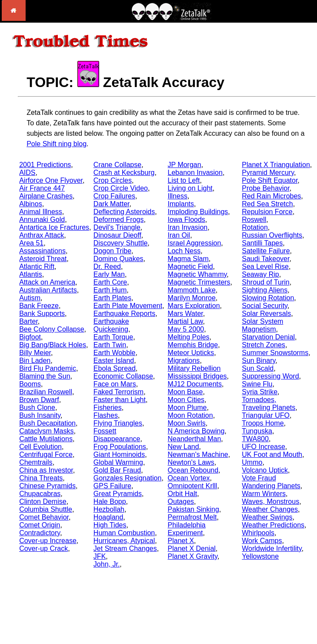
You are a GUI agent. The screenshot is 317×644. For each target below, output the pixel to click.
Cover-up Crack (43, 548)
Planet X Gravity (193, 556)
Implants (181, 204)
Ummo (252, 462)
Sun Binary (259, 361)
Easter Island (114, 361)
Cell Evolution (40, 447)
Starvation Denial (268, 337)
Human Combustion (124, 533)
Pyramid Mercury (268, 173)
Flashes (106, 415)
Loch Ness (184, 251)
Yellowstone (260, 556)
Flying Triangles (118, 423)
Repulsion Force (267, 212)
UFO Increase (264, 447)
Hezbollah (109, 509)
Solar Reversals (266, 314)
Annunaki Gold (42, 220)
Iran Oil (179, 235)
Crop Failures (114, 196)
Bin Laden (35, 361)
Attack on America (47, 282)
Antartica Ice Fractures (54, 227)
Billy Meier (35, 353)
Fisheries (108, 408)
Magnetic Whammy (197, 274)
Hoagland (108, 517)
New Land (184, 447)
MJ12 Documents (195, 384)
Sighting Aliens (265, 290)
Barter (28, 321)
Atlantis (30, 274)
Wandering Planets (271, 486)
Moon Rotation (190, 415)
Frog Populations (120, 447)
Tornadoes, (259, 400)
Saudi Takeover (265, 259)
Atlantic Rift (37, 267)
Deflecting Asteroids (124, 212)
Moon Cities (186, 400)
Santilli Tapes (262, 243)
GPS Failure (112, 486)
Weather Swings (267, 517)
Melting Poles (189, 337)
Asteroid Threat (43, 259)
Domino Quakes (118, 259)
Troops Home (263, 423)
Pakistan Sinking (194, 509)
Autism (30, 298)
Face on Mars (115, 384)
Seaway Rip (260, 274)
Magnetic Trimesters (199, 282)
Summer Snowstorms (275, 353)
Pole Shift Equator (270, 180)
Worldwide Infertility (272, 548)
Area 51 (31, 243)
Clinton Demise (43, 501)
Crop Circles (113, 180)
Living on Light (190, 188)
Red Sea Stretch (267, 204)
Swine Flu (257, 384)
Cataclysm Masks (46, 431)
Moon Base (185, 392)
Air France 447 (42, 188)
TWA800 (255, 439)
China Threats (41, 478)
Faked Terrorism (118, 392)
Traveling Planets (269, 408)
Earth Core (110, 282)
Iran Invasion (188, 227)
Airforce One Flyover (51, 180)
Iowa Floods (187, 220)
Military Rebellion (194, 368)
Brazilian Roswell (46, 392)
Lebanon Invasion (195, 173)
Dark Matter (112, 204)
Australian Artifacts (48, 290)
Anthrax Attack (42, 235)
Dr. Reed (107, 267)
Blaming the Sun (45, 376)
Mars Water (185, 314)
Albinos (30, 204)
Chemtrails (36, 462)
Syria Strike (260, 392)
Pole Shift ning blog (57, 144)
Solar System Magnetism (262, 325)
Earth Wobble (115, 353)
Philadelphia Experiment (187, 529)
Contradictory (40, 533)
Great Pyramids (118, 494)
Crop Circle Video (121, 188)
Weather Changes (270, 509)
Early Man (109, 274)
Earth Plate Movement (128, 306)
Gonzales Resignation (128, 478)
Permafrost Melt (192, 517)
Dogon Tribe (112, 251)
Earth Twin (110, 345)
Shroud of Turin (265, 282)
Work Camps (262, 541)
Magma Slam (188, 259)
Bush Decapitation (47, 423)
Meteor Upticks (191, 353)
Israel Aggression (195, 243)
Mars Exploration (194, 306)
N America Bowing (196, 431)
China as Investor (46, 470)
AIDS (27, 173)
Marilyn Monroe (192, 298)
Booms (30, 384)
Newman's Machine (198, 454)
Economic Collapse (123, 376)
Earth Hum (110, 290)
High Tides (110, 525)
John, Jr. (107, 564)
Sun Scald (258, 368)
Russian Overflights (272, 235)
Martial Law (185, 321)
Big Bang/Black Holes (53, 345)
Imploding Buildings (198, 212)
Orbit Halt (183, 494)
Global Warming (118, 462)
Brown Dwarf (39, 400)
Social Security (265, 306)
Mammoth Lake (192, 290)
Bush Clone (37, 408)
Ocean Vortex (189, 478)
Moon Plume (187, 408)
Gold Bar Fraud (117, 470)
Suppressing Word (270, 376)
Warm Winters (264, 494)
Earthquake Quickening (111, 325)
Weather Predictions (273, 525)
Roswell (254, 220)
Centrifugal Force (46, 454)
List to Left (184, 180)
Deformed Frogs (119, 220)
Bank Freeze (39, 306)
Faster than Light (120, 400)
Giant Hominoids (119, 454)
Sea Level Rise (265, 267)
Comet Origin (40, 525)
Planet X (181, 541)
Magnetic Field (190, 267)
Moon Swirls (187, 423)
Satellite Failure (266, 251)
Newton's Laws (191, 462)
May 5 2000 (186, 329)
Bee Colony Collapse (52, 329)
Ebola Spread (115, 368)
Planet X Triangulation (276, 165)
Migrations (184, 361)
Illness (178, 196)
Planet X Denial (192, 548)
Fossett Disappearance (117, 435)
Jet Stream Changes (125, 548)
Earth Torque (113, 337)
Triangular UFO (266, 415)
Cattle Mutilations (46, 439)
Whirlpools (258, 533)
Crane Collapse (117, 165)
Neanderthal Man (195, 439)
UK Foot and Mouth (272, 454)
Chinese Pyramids (47, 486)
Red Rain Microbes (271, 196)
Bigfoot (30, 337)
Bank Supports (42, 314)
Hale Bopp (110, 501)
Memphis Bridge (193, 345)
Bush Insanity (40, 415)
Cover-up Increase (48, 541)
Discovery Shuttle (121, 243)
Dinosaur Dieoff (117, 235)
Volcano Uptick (265, 470)
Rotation (255, 227)
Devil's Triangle (117, 227)
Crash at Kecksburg (124, 173)
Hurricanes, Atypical (124, 541)
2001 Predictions (45, 165)
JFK (100, 556)
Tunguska (257, 431)
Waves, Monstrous (270, 501)
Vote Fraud (259, 478)
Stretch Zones (264, 345)
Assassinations (42, 251)
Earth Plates (112, 298)
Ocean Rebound (193, 470)
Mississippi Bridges (197, 376)
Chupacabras (40, 494)
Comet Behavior (44, 517)
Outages (181, 501)
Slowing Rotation (268, 298)
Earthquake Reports (124, 314)
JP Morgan (185, 165)
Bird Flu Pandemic (48, 368)
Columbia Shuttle (46, 509)
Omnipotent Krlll (193, 486)
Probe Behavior (265, 188)
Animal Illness (41, 212)
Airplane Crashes (46, 196)
